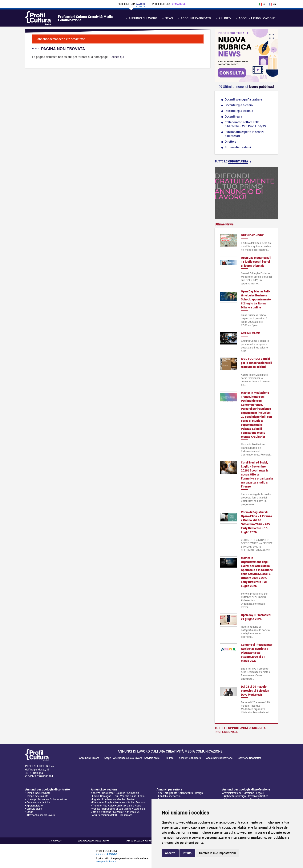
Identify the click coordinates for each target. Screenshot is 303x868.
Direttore (231, 141)
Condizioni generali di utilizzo (94, 841)
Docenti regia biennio (239, 105)
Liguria (96, 799)
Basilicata (108, 793)
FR (272, 4)
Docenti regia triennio (239, 111)
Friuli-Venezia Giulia (125, 796)
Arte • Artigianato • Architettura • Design (180, 793)
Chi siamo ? (55, 841)
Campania (133, 793)
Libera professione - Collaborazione (47, 799)
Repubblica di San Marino (117, 809)
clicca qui (118, 57)
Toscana (141, 802)
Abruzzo (96, 793)
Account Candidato (196, 18)
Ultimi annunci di (246, 87)
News (169, 18)
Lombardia (108, 799)
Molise (131, 799)
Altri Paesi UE (132, 812)
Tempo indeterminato (39, 793)
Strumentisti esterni (238, 147)
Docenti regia (233, 116)
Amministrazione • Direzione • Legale (243, 793)
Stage (30, 812)
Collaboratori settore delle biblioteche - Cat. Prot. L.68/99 (245, 124)
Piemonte (98, 802)
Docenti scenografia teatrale (243, 99)
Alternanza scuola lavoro (41, 815)
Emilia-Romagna (102, 796)
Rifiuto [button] (187, 853)
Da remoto (126, 815)
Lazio (141, 796)
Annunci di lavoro (143, 18)
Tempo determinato (37, 796)
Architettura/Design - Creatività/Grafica (246, 796)
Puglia (109, 802)
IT (262, 4)
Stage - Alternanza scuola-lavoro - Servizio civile (132, 758)
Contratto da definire (38, 802)
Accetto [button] (170, 853)
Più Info (225, 18)
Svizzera (118, 812)
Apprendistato (35, 806)
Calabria (121, 793)
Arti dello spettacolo (169, 796)
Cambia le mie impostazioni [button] (217, 853)
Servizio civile (34, 809)
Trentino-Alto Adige (103, 806)
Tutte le (233, 161)
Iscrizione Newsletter (249, 758)
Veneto (96, 809)
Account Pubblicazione (257, 18)
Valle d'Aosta (134, 806)
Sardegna (120, 802)
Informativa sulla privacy (139, 841)
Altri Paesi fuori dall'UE (105, 815)
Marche (121, 799)
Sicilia (131, 802)
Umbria (121, 806)
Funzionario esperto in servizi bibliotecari (244, 134)
